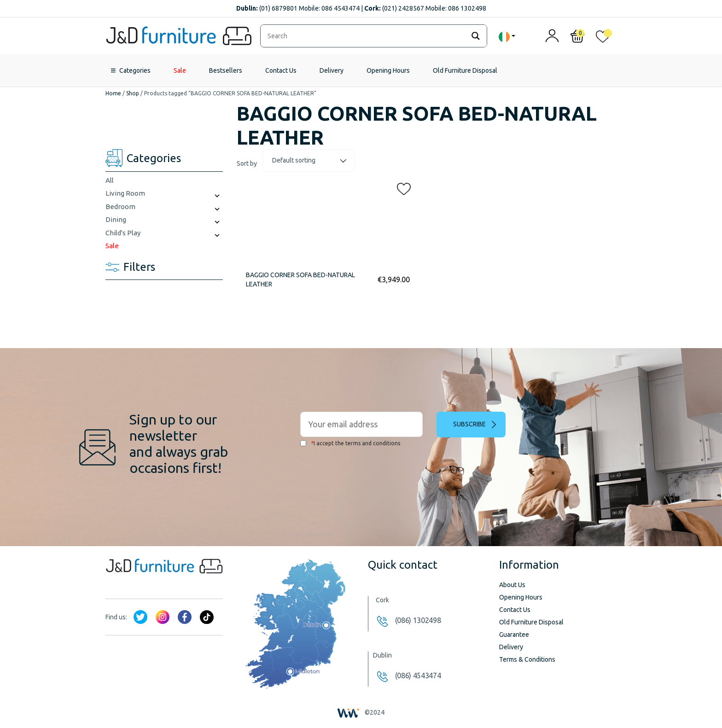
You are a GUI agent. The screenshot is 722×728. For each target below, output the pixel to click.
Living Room (125, 193)
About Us (512, 585)
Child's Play (123, 233)
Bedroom (120, 207)
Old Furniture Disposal (465, 70)
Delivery (332, 70)
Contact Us (281, 70)
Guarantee (514, 635)
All (110, 180)
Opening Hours (388, 70)
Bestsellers (226, 70)
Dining (116, 219)
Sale (180, 70)
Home (113, 93)
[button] (401, 187)
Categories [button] (135, 70)
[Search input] (365, 36)
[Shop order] (308, 160)
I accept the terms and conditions (350, 443)
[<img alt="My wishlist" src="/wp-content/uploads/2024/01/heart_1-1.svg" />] (603, 38)
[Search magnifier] (476, 36)
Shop (133, 93)
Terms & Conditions (527, 659)
